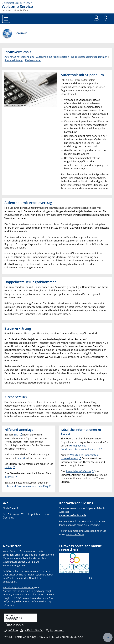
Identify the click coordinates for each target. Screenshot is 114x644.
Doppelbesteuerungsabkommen (89, 57)
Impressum (55, 630)
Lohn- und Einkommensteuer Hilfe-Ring (26, 486)
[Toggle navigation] (6, 19)
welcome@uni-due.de (74, 515)
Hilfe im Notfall (32, 630)
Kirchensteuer (33, 60)
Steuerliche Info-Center (78, 471)
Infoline (11, 630)
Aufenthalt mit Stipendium (19, 57)
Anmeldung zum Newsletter (18, 587)
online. (8, 467)
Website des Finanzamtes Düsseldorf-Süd (79, 457)
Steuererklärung (14, 60)
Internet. (9, 477)
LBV (16, 435)
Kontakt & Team (75, 534)
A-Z (10, 514)
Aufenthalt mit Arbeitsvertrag (53, 57)
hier (19, 458)
